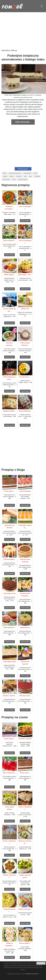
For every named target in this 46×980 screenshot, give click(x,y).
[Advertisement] (23, 31)
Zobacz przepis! (9, 221)
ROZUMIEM (41, 963)
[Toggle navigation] (42, 6)
